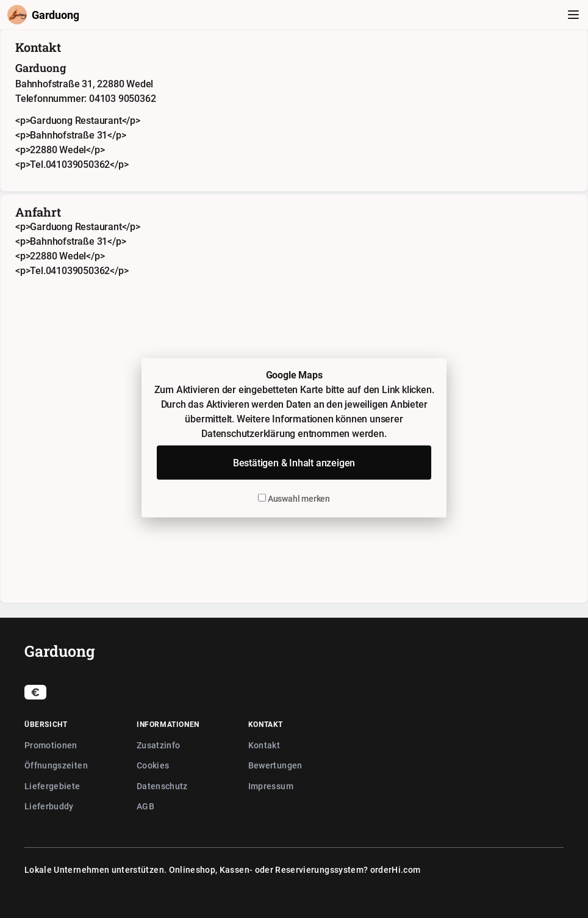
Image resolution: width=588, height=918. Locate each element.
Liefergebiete (52, 786)
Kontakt (264, 745)
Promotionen (51, 745)
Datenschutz (162, 786)
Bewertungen (275, 765)
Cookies (153, 765)
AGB (145, 806)
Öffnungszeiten (56, 765)
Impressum (271, 786)
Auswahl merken (294, 498)
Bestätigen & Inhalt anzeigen (294, 463)
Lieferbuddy (49, 806)
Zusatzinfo (159, 745)
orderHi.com (396, 869)
